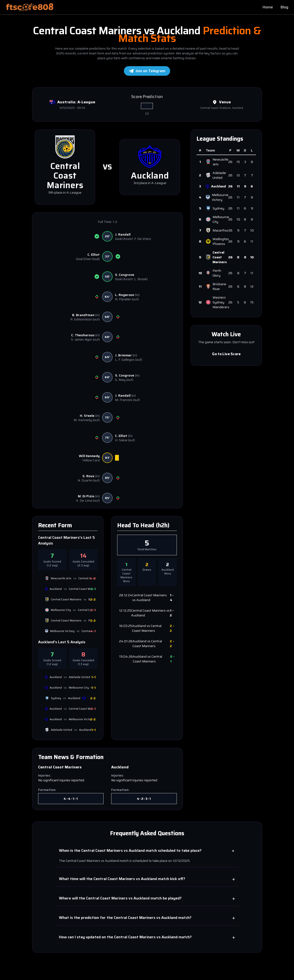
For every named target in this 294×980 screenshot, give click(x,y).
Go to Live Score (226, 354)
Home (268, 7)
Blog (284, 7)
